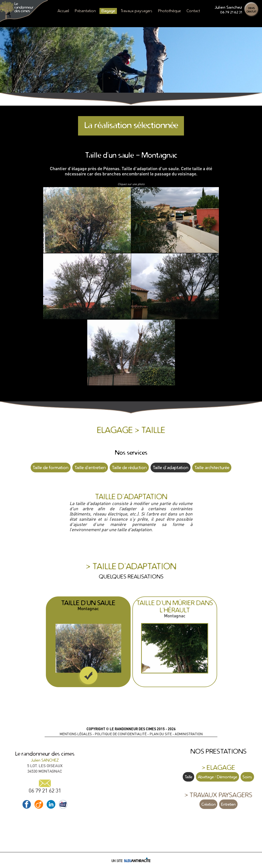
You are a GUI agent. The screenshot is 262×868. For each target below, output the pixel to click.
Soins (247, 777)
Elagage (108, 11)
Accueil (63, 11)
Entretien (228, 804)
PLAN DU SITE (161, 734)
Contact (193, 11)
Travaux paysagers (136, 11)
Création (209, 804)
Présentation (85, 11)
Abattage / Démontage (218, 777)
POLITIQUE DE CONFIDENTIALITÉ (121, 734)
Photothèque (169, 11)
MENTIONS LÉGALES (76, 734)
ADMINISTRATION (189, 734)
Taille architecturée (212, 468)
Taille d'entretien (90, 468)
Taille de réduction (129, 468)
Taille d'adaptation (171, 468)
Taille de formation (50, 468)
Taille (188, 777)
